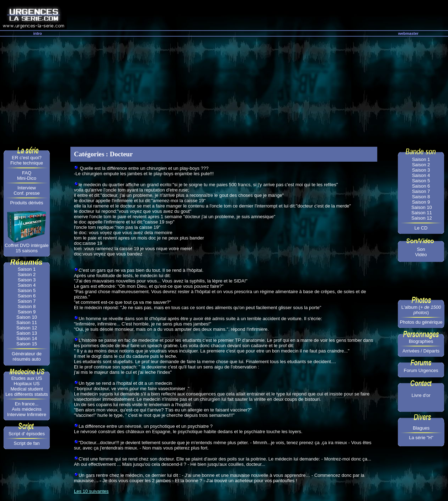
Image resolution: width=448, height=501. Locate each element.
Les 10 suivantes (91, 491)
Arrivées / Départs (421, 351)
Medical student (26, 389)
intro (37, 33)
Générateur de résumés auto (27, 356)
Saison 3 (27, 280)
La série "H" (421, 438)
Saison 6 (27, 296)
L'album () (421, 310)
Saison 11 (27, 322)
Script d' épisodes (27, 434)
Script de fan (27, 443)
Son (421, 249)
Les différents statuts (27, 394)
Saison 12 (27, 328)
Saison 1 (27, 269)
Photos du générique (421, 322)
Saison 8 (27, 306)
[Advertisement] (224, 90)
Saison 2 (27, 274)
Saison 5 (27, 290)
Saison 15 (27, 344)
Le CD (421, 228)
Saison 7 (27, 301)
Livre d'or (421, 395)
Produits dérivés (26, 203)
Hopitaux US (27, 384)
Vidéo (421, 255)
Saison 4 (27, 285)
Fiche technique (27, 163)
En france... (27, 404)
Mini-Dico (27, 178)
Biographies (421, 341)
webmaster (408, 33)
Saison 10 (27, 317)
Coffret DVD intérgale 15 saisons (26, 248)
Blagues (421, 428)
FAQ (27, 173)
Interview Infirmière (27, 414)
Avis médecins (27, 409)
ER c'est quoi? (26, 158)
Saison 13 (27, 333)
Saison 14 (27, 338)
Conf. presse (27, 193)
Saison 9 (27, 312)
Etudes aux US (27, 378)
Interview (27, 188)
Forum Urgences (421, 370)
